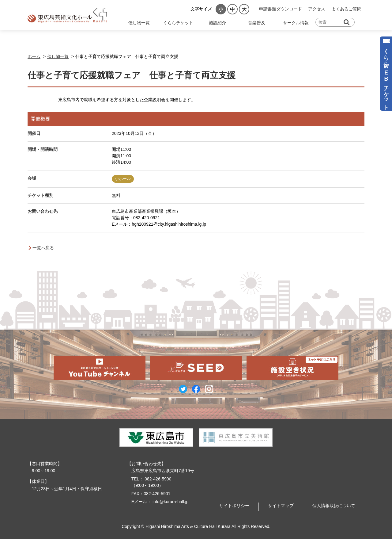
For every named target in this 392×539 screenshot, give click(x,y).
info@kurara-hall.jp (170, 502)
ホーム (34, 56)
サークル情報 (296, 23)
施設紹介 (217, 23)
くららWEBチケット (386, 76)
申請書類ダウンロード (281, 9)
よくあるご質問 (346, 9)
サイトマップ (281, 506)
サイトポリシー (234, 506)
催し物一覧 (139, 23)
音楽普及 (257, 23)
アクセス (317, 9)
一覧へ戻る (43, 248)
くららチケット (178, 23)
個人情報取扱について (334, 506)
